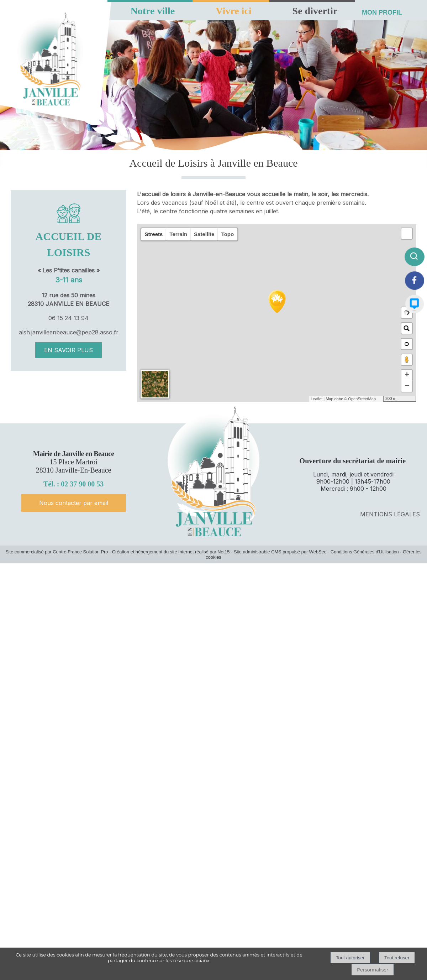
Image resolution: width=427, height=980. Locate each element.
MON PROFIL (382, 12)
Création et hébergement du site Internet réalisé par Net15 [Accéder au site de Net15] (171, 552)
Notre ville (153, 11)
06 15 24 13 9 (67, 318)
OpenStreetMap (362, 399)
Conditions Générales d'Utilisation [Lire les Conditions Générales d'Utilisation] (365, 552)
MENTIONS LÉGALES (390, 514)
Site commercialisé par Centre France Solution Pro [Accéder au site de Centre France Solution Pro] (57, 552)
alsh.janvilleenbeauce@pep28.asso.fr (69, 332)
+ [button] (407, 375)
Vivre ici (233, 11)
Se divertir (315, 11)
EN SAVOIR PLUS (68, 350)
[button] (407, 234)
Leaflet (317, 399)
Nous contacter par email (74, 503)
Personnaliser (373, 970)
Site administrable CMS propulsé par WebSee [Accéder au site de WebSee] (280, 552)
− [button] (407, 386)
